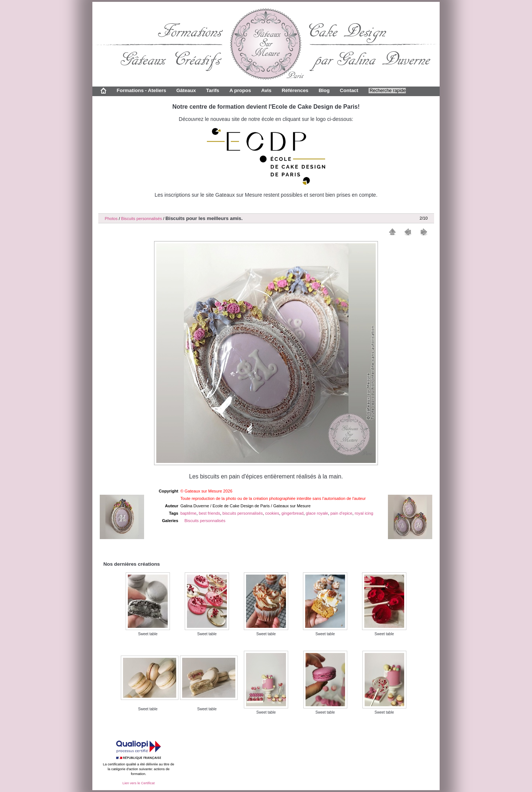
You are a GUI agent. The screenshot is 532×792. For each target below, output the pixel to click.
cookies (272, 513)
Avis (266, 90)
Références (295, 90)
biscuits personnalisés (243, 513)
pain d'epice (341, 513)
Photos (111, 219)
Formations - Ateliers (141, 90)
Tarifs (213, 90)
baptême (188, 513)
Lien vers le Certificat (138, 783)
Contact (349, 90)
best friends (209, 513)
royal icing (364, 513)
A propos (240, 90)
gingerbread (293, 513)
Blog (324, 90)
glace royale (317, 513)
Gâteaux (186, 90)
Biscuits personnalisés (142, 219)
